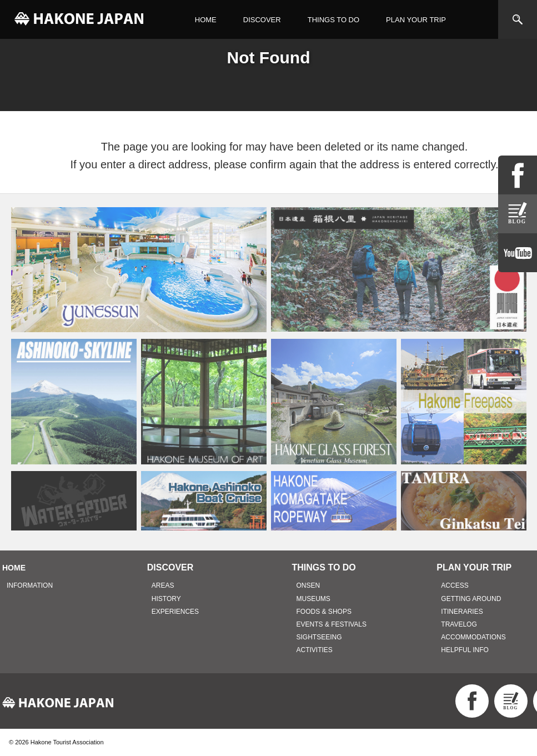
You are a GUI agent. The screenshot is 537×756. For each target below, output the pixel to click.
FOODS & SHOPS (324, 612)
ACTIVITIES (315, 650)
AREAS (163, 585)
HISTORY (166, 599)
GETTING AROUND (471, 599)
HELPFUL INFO (465, 650)
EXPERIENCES (175, 612)
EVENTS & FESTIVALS (332, 624)
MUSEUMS (313, 599)
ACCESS (455, 585)
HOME (206, 20)
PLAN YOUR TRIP (416, 20)
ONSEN (308, 585)
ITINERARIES (462, 612)
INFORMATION (30, 585)
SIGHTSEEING (319, 637)
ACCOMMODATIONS (473, 637)
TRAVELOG (459, 624)
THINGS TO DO (333, 20)
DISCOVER (262, 20)
